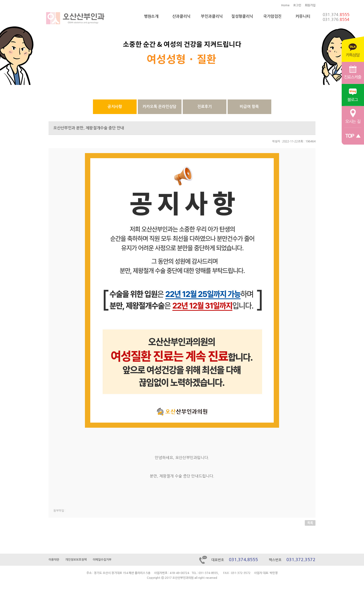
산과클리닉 (181, 16)
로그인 (297, 5)
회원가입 (310, 5)
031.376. (336, 19)
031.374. (336, 15)
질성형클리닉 (242, 16)
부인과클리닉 (212, 16)
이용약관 (54, 560)
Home (285, 5)
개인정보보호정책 (76, 560)
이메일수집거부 (102, 560)
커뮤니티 (303, 16)
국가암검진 (272, 16)
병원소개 (151, 16)
